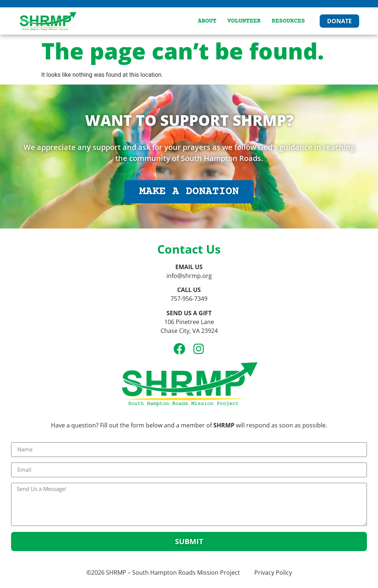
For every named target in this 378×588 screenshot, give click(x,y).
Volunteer (244, 21)
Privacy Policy (273, 572)
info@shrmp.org (189, 276)
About (207, 21)
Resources (288, 21)
